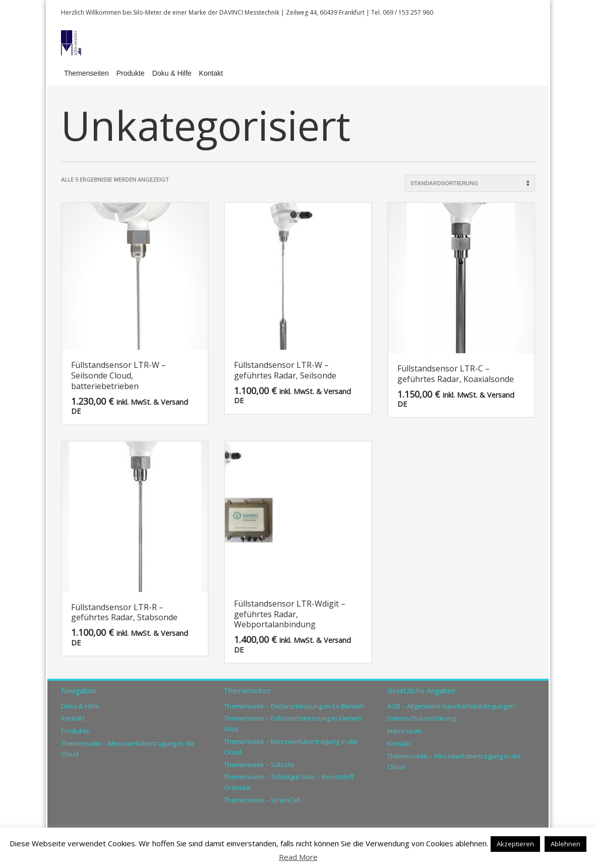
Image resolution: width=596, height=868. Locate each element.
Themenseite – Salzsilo (259, 765)
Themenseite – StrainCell (262, 800)
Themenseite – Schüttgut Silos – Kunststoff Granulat (289, 782)
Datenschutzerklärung (422, 718)
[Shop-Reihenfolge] (470, 183)
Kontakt (73, 718)
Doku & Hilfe (80, 706)
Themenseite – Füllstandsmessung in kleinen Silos (293, 723)
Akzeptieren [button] (515, 844)
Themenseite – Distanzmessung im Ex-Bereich (294, 706)
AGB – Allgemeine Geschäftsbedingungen (451, 706)
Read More (298, 857)
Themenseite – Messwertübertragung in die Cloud (128, 749)
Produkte (75, 731)
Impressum (404, 731)
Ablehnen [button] (565, 844)
